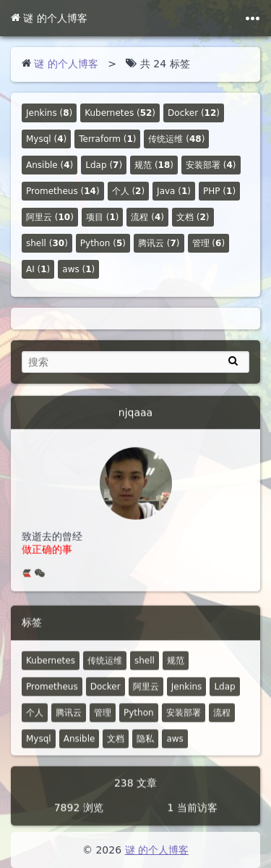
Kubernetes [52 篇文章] (51, 669)
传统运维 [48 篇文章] (105, 669)
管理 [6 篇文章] (103, 721)
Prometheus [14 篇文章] (52, 695)
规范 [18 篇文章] (176, 669)
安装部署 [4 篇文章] (184, 721)
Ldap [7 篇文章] (224, 695)
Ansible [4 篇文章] (79, 747)
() (49, 113)
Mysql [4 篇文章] (39, 747)
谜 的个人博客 (49, 18)
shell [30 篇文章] (145, 669)
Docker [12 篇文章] (106, 695)
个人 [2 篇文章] (35, 721)
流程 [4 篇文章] (222, 721)
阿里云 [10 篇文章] (146, 695)
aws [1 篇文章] (175, 747)
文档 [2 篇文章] (116, 747)
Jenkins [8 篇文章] (187, 695)
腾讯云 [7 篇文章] (69, 721)
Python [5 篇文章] (139, 721)
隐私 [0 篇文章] (145, 747)
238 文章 (135, 791)
